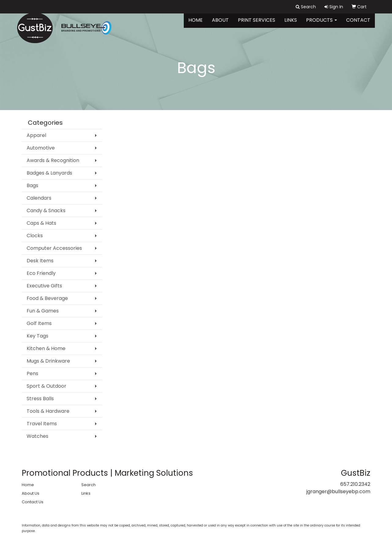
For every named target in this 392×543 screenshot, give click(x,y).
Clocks (35, 236)
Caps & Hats (41, 223)
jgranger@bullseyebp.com (338, 491)
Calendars (39, 198)
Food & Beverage (47, 298)
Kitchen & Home (46, 348)
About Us (31, 493)
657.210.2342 (355, 484)
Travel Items (42, 424)
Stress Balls (40, 399)
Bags (32, 185)
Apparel (36, 135)
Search (89, 485)
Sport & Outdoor (46, 386)
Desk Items (40, 261)
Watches (37, 436)
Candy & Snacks (46, 211)
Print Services (257, 24)
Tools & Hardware (48, 411)
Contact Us (33, 502)
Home (196, 24)
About (220, 24)
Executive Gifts (44, 286)
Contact (358, 24)
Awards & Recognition (53, 160)
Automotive (41, 148)
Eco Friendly (41, 273)
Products (322, 24)
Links (291, 24)
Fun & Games (43, 311)
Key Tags (37, 336)
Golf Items (39, 323)
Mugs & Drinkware (48, 361)
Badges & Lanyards (49, 173)
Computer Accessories (54, 248)
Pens (32, 373)
